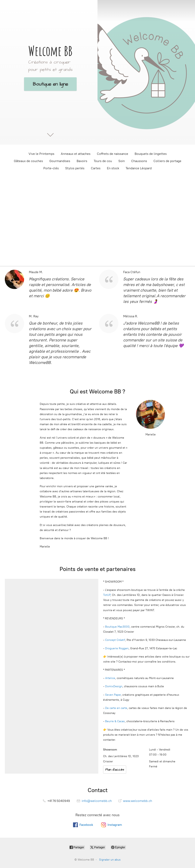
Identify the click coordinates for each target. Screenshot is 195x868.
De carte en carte (116, 708)
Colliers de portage (167, 161)
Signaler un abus (110, 860)
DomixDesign (114, 686)
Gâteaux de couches (28, 161)
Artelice (110, 678)
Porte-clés (51, 168)
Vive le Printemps (41, 154)
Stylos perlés (75, 168)
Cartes (96, 168)
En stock (113, 168)
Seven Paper (113, 695)
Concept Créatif (115, 640)
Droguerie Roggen (117, 648)
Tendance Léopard (139, 168)
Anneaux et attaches (76, 154)
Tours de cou (103, 161)
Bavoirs (82, 161)
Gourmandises (60, 161)
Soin (122, 161)
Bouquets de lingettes (151, 154)
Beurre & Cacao (115, 721)
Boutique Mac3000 (117, 627)
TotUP (107, 595)
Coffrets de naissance (113, 154)
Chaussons (139, 161)
